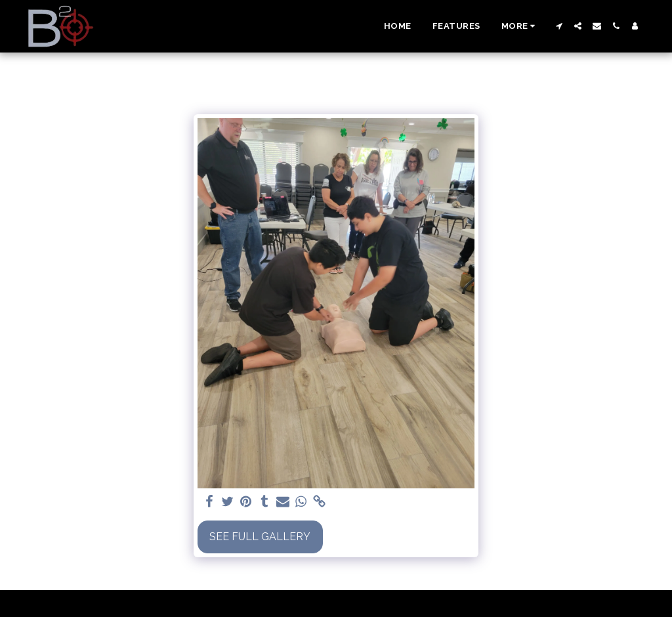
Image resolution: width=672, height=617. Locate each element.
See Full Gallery (260, 537)
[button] (559, 26)
